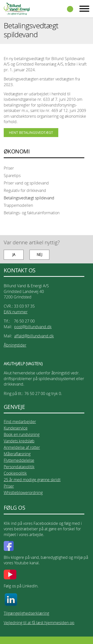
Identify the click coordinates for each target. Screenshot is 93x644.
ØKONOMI (17, 151)
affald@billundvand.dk (34, 336)
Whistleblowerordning (23, 493)
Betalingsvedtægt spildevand (29, 198)
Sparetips (12, 176)
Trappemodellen (18, 205)
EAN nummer (16, 312)
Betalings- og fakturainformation (32, 213)
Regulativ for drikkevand (25, 190)
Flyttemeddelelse (19, 460)
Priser (9, 168)
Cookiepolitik (15, 473)
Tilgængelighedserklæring (26, 613)
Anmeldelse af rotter (22, 447)
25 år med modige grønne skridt (32, 480)
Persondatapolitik (19, 467)
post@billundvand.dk (33, 327)
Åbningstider (15, 345)
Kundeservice (16, 428)
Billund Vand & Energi (17, 9)
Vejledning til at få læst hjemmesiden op (39, 623)
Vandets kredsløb (19, 441)
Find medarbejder (20, 422)
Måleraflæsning (17, 454)
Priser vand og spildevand (26, 183)
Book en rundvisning (22, 434)
